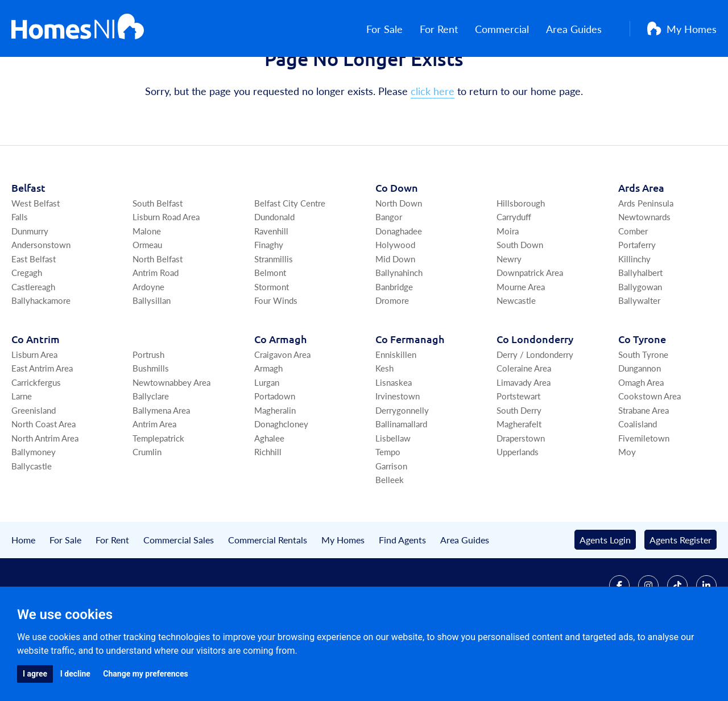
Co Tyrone (642, 394)
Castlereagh (33, 342)
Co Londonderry (535, 394)
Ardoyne (148, 342)
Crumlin (147, 507)
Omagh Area (641, 437)
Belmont (270, 328)
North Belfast (158, 314)
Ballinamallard (401, 479)
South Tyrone (643, 409)
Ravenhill (271, 286)
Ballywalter (639, 356)
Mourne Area (521, 342)
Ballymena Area (161, 465)
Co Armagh (280, 394)
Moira (508, 286)
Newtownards (644, 272)
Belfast (28, 243)
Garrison (391, 521)
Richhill (268, 507)
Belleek (390, 535)
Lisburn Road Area (166, 272)
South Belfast (158, 258)
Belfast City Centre (290, 258)
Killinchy (634, 314)
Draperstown (521, 493)
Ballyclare (151, 451)
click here (433, 147)
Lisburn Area (34, 409)
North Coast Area (44, 479)
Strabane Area (644, 465)
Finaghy (269, 300)
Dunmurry (30, 286)
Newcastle (516, 356)
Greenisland (34, 465)
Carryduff (514, 272)
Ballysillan (152, 356)
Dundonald (274, 272)
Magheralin (275, 465)
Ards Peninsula (646, 258)
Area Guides (585, 29)
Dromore (392, 356)
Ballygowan (640, 342)
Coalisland (638, 479)
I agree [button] (35, 674)
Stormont (272, 342)
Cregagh (27, 328)
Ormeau (147, 300)
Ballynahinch (399, 328)
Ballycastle (32, 521)
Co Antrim (36, 394)
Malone (147, 286)
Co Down (397, 243)
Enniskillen (396, 409)
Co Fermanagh (410, 394)
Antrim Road (156, 328)
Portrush (148, 409)
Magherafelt (519, 479)
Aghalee (269, 493)
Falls (20, 272)
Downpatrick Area (530, 328)
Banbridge (394, 342)
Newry (509, 314)
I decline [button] (75, 674)
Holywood (395, 300)
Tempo (388, 507)
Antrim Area (154, 479)
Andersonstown (41, 300)
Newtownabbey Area (171, 437)
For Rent (450, 29)
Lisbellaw (393, 493)
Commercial (513, 29)
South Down (520, 300)
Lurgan (267, 437)
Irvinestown (398, 451)
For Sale (395, 29)
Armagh (268, 424)
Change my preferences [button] (145, 674)
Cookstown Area (650, 451)
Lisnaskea (394, 437)
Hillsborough (521, 258)
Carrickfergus (36, 437)
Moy (627, 507)
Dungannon (640, 424)
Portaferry (637, 300)
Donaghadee (399, 286)
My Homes (682, 29)
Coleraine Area (524, 424)
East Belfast (34, 314)
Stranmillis (274, 314)
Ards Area (641, 243)
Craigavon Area (282, 409)
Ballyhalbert (640, 328)
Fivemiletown (644, 493)
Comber (633, 286)
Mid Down (395, 314)
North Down (399, 258)
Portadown (275, 451)
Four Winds (276, 356)
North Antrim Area (45, 493)
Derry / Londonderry (535, 409)
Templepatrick (158, 493)
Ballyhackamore (41, 356)
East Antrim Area (42, 424)
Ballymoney (34, 507)
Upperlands (518, 507)
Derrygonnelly (402, 465)
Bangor (389, 272)
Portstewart (518, 451)
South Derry (519, 465)
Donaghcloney (281, 479)
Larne (22, 451)
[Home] (78, 28)
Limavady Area (524, 437)
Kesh (384, 424)
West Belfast (36, 258)
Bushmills (151, 424)
